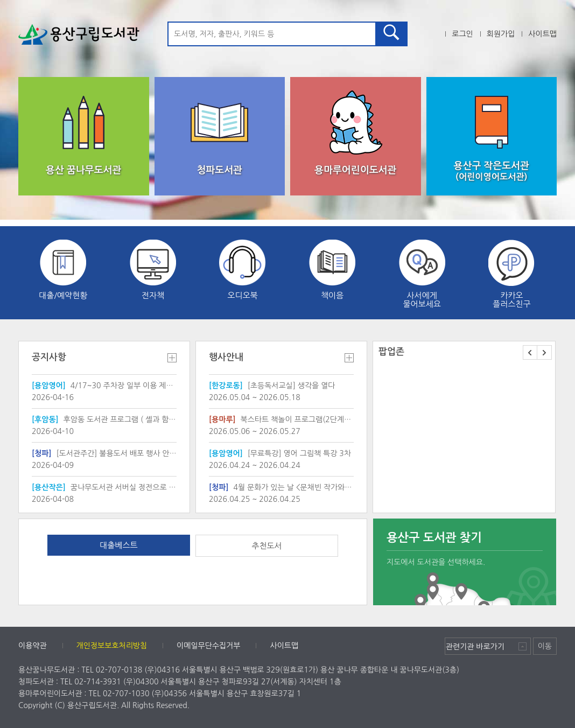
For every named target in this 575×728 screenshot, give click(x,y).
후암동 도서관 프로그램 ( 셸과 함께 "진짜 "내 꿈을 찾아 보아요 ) (104, 419)
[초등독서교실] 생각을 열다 (272, 386)
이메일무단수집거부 (208, 646)
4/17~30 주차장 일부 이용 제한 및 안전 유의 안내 (104, 386)
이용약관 (33, 646)
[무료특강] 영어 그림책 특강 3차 (280, 453)
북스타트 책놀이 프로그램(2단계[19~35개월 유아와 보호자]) (281, 419)
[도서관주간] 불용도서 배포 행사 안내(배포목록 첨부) (104, 453)
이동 (545, 646)
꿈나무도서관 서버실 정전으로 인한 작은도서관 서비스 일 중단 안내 (104, 487)
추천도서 (267, 546)
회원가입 (501, 34)
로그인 (462, 34)
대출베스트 (118, 545)
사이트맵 (542, 34)
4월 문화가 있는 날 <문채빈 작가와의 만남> (281, 487)
